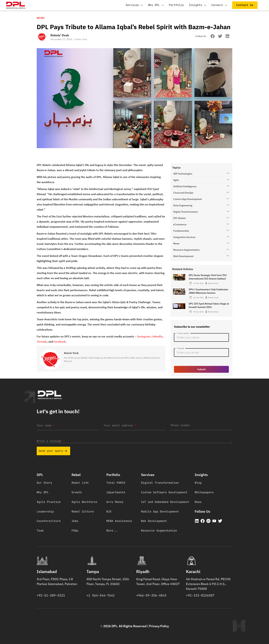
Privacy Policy (159, 626)
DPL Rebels (180, 218)
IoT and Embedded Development (165, 502)
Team (40, 531)
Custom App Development (188, 199)
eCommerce (180, 224)
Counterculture (49, 521)
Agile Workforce (84, 502)
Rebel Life (80, 483)
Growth (77, 492)
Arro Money (115, 502)
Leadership (45, 512)
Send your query (53, 451)
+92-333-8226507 (200, 595)
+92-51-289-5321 (51, 595)
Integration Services (184, 237)
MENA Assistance (119, 521)
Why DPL (156, 5)
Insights (198, 5)
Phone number (180, 425)
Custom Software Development (164, 492)
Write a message (51, 441)
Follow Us (201, 36)
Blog (198, 483)
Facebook (60, 342)
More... (112, 531)
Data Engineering (183, 205)
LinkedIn (157, 336)
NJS (109, 512)
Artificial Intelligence (185, 186)
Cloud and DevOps (183, 193)
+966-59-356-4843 (151, 595)
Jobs (75, 521)
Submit (201, 369)
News (176, 243)
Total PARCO (116, 483)
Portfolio (176, 5)
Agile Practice (49, 502)
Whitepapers (204, 492)
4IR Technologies (183, 174)
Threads (42, 342)
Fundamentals (181, 231)
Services (134, 5)
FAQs (75, 531)
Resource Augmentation (186, 250)
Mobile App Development (160, 512)
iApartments (116, 492)
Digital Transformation (186, 212)
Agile (176, 180)
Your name (46, 425)
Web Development (183, 256)
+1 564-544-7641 (101, 595)
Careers (219, 5)
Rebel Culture (83, 512)
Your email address (120, 425)
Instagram (144, 336)
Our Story (44, 483)
